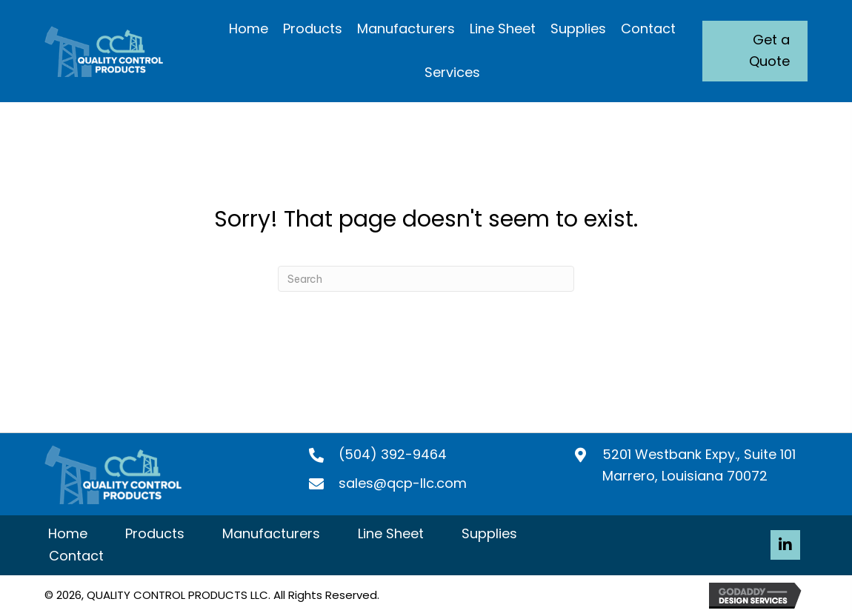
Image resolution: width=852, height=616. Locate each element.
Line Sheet (391, 533)
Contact (76, 556)
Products (155, 533)
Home (68, 533)
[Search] (426, 279)
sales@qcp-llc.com (403, 483)
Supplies (489, 533)
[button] (785, 545)
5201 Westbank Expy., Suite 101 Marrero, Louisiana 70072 (699, 465)
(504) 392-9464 (393, 454)
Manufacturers (271, 533)
